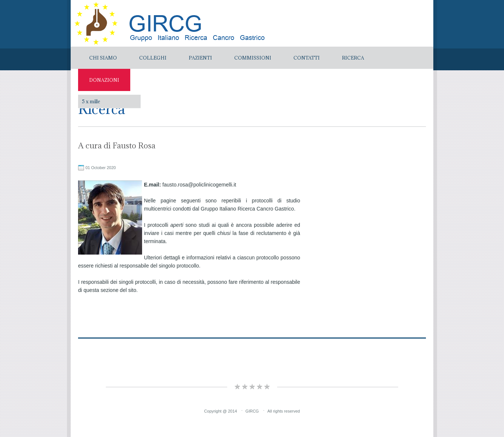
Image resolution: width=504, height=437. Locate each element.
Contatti (307, 58)
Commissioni (253, 58)
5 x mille (91, 101)
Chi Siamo (103, 58)
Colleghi (153, 58)
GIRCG (252, 411)
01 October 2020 (101, 168)
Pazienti (200, 58)
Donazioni (104, 80)
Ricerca (353, 58)
